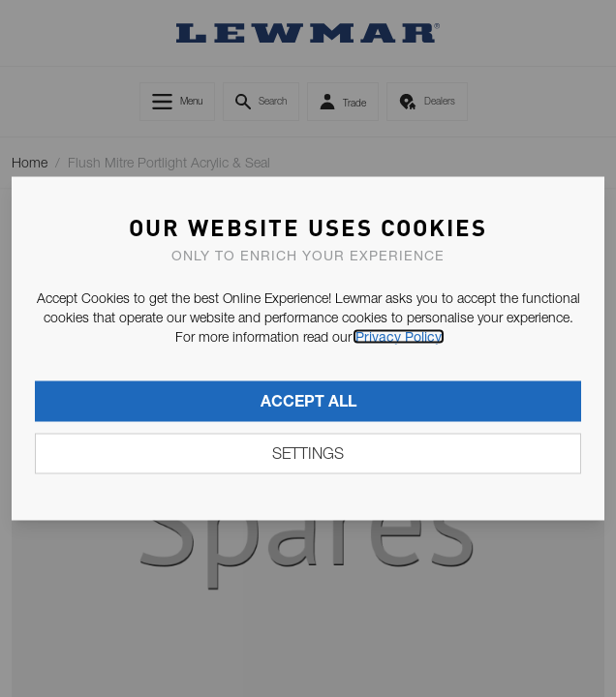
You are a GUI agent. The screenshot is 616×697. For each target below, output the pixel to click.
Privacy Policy (399, 337)
